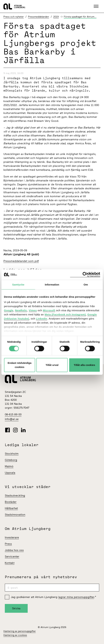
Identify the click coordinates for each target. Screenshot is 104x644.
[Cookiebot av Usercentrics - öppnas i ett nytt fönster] (85, 274)
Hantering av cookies (15, 635)
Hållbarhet (11, 508)
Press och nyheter (14, 17)
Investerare (12, 537)
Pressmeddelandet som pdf (21, 261)
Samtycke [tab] (18, 284)
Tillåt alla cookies (84, 365)
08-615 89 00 (13, 414)
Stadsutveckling (15, 495)
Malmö (9, 466)
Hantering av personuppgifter (20, 631)
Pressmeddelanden (39, 17)
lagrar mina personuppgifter (76, 597)
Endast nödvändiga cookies (20, 365)
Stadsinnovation (15, 515)
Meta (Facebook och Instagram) (65, 314)
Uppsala (10, 473)
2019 (56, 17)
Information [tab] (52, 284)
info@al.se (12, 419)
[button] (97, 6)
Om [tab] (86, 284)
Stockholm (12, 454)
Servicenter (12, 556)
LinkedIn (42, 319)
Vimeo (33, 310)
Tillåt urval (52, 365)
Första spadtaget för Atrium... (80, 17)
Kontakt (10, 563)
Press (8, 544)
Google (9, 310)
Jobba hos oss (14, 550)
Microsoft (49, 310)
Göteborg (11, 460)
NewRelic (21, 310)
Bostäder (11, 502)
